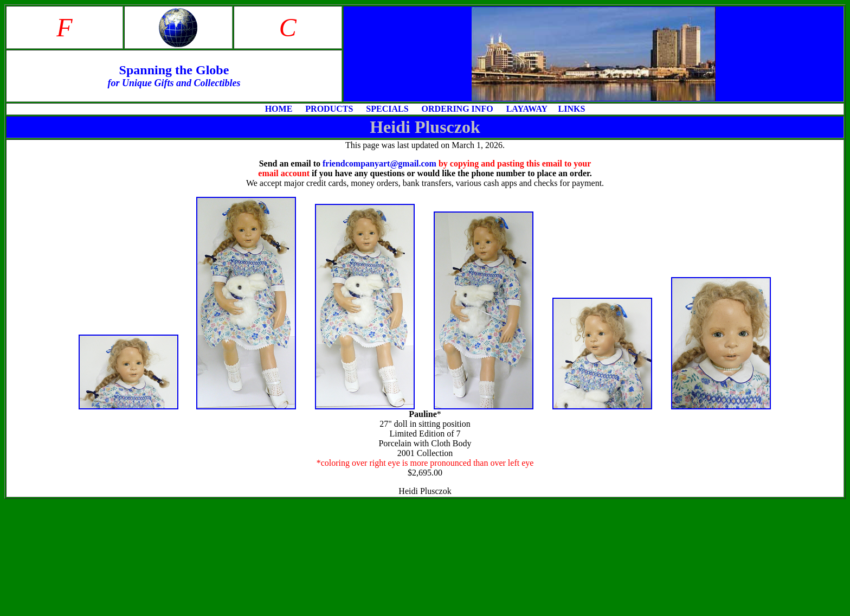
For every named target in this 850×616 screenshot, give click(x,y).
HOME (280, 109)
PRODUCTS (331, 109)
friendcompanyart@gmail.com (379, 163)
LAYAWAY (527, 109)
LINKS (572, 109)
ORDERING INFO (459, 109)
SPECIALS (389, 109)
